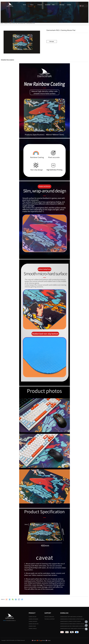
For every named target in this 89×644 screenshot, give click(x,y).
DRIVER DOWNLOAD (49, 617)
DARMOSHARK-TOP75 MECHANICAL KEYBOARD (71, 617)
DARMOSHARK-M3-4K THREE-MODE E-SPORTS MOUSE (73, 629)
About (32, 5)
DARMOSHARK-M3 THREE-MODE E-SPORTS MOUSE (72, 624)
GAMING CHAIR (32, 626)
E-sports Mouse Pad (13, 23)
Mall (53, 5)
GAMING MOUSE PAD (34, 624)
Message (62, 5)
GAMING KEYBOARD (33, 619)
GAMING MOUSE (33, 617)
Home (24, 5)
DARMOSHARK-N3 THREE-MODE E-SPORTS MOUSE (72, 619)
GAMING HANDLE (33, 629)
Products (40, 5)
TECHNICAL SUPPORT (50, 619)
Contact (69, 5)
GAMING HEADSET (33, 621)
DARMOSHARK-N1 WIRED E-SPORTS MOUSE (71, 621)
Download (48, 5)
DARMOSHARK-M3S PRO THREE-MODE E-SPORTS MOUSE (74, 626)
